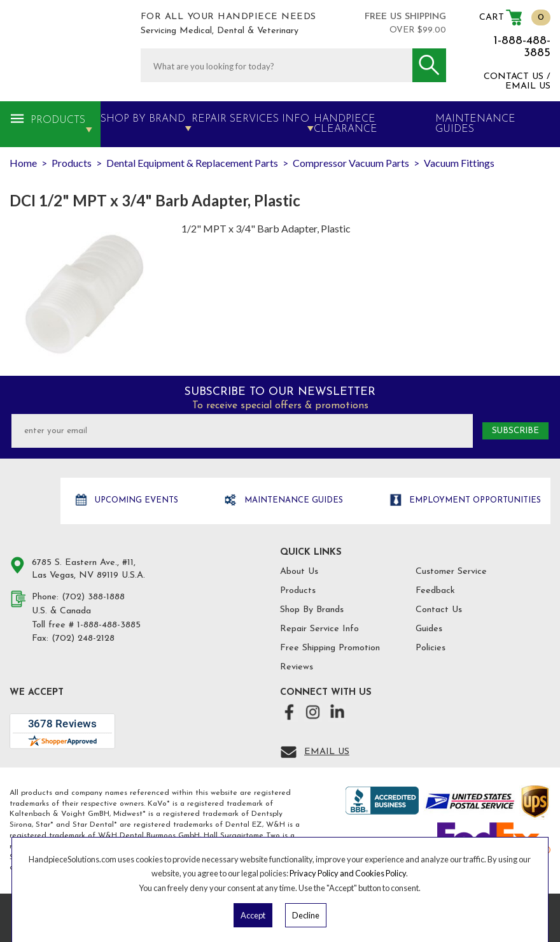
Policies (430, 648)
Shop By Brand (143, 119)
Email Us (327, 752)
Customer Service (451, 572)
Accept (253, 915)
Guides (429, 629)
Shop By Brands (312, 610)
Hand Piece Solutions (33, 502)
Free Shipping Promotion (330, 648)
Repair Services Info (250, 119)
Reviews (297, 667)
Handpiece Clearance (346, 124)
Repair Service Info (319, 629)
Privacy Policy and (322, 873)
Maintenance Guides (292, 500)
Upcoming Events (135, 500)
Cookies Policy (381, 873)
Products (58, 120)
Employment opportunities (474, 500)
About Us (299, 572)
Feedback (435, 591)
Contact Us (439, 610)
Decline (306, 915)
